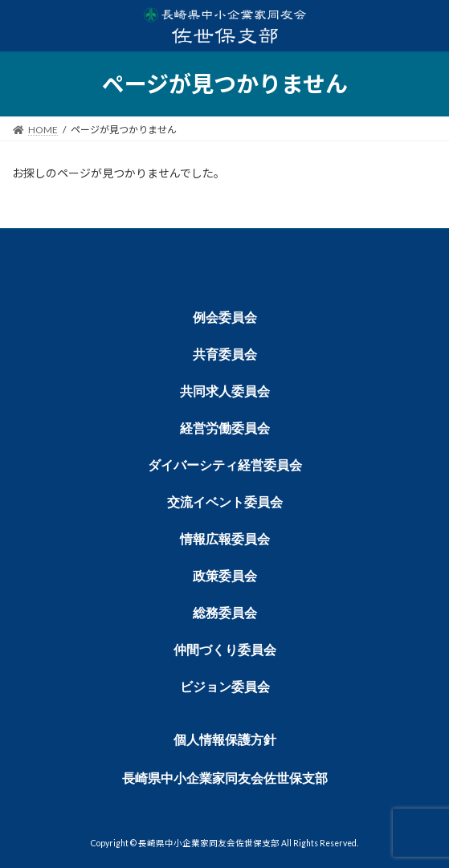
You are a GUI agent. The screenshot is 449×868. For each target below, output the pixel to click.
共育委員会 (225, 355)
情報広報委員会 (225, 539)
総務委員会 (225, 613)
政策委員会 (225, 576)
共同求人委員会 (225, 391)
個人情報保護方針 (225, 740)
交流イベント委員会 (225, 502)
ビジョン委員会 (225, 687)
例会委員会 (225, 318)
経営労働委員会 (225, 428)
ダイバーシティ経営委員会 (225, 465)
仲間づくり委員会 (225, 650)
